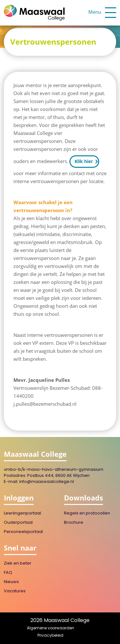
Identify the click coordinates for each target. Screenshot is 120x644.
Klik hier (84, 161)
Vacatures (15, 591)
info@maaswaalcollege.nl (47, 482)
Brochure (74, 523)
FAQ (8, 573)
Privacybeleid (50, 636)
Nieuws (11, 582)
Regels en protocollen (87, 513)
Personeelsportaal (23, 532)
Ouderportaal (18, 523)
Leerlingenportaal (22, 513)
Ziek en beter (18, 563)
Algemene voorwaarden (51, 628)
